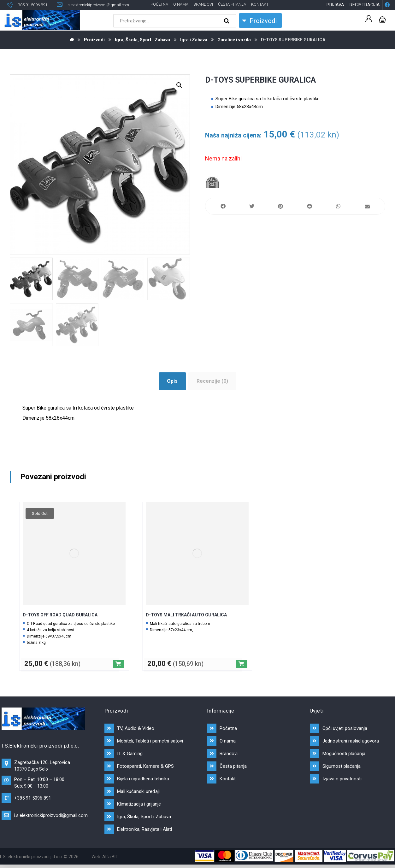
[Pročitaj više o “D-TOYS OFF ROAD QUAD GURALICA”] (119, 664)
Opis (172, 381)
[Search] (227, 21)
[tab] (172, 382)
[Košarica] (382, 19)
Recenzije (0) (212, 381)
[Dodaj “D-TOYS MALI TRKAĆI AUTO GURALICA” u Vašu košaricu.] (242, 664)
